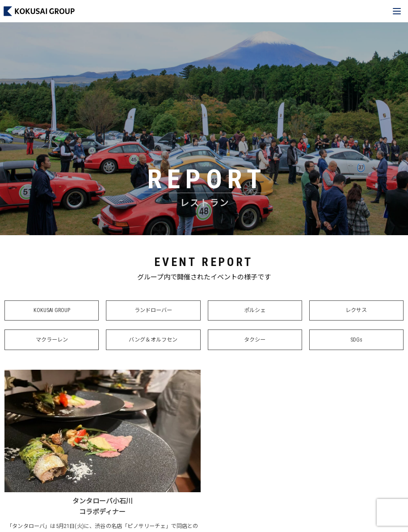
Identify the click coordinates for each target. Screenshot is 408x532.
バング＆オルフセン (153, 340)
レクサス (356, 311)
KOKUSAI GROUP (52, 311)
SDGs (356, 340)
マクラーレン (52, 340)
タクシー (255, 340)
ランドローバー (153, 311)
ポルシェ (255, 311)
